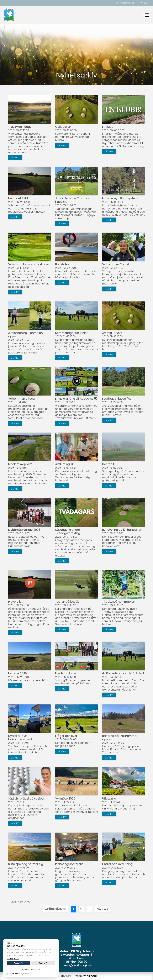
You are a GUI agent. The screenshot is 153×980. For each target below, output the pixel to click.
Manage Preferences (31, 969)
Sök (144, 3)
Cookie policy (13, 958)
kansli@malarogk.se (76, 965)
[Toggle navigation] (147, 15)
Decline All (43, 963)
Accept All (19, 963)
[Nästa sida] (102, 909)
